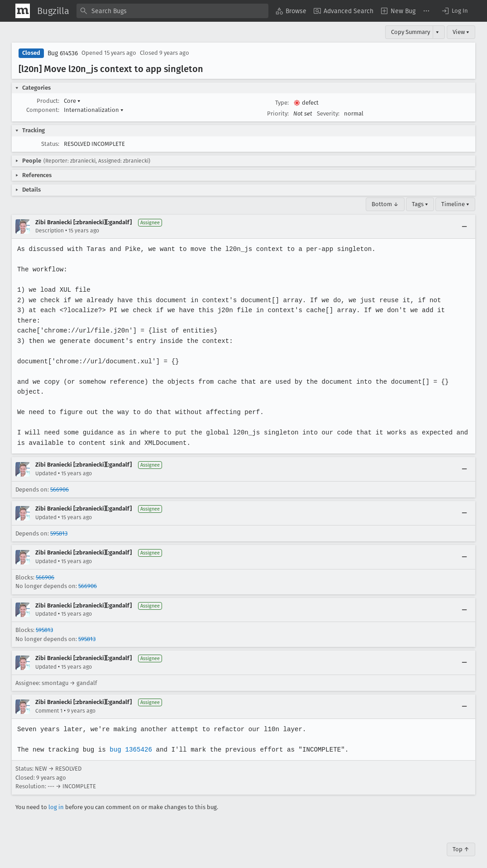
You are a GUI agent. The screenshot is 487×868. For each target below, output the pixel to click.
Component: (43, 110)
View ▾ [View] (461, 32)
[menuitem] (291, 11)
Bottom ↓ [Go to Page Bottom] (385, 204)
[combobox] (172, 11)
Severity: (328, 113)
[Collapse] (464, 227)
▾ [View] (437, 32)
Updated (46, 463)
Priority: (278, 113)
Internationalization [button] (94, 110)
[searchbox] (172, 11)
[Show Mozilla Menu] (23, 11)
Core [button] (72, 101)
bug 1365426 (129, 739)
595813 (59, 523)
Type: (282, 103)
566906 (60, 479)
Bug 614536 (63, 53)
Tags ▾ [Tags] (420, 204)
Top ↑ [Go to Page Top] (461, 839)
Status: (50, 144)
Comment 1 (49, 700)
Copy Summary (411, 32)
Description (50, 231)
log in (56, 797)
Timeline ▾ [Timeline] (455, 204)
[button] (454, 11)
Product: (48, 101)
